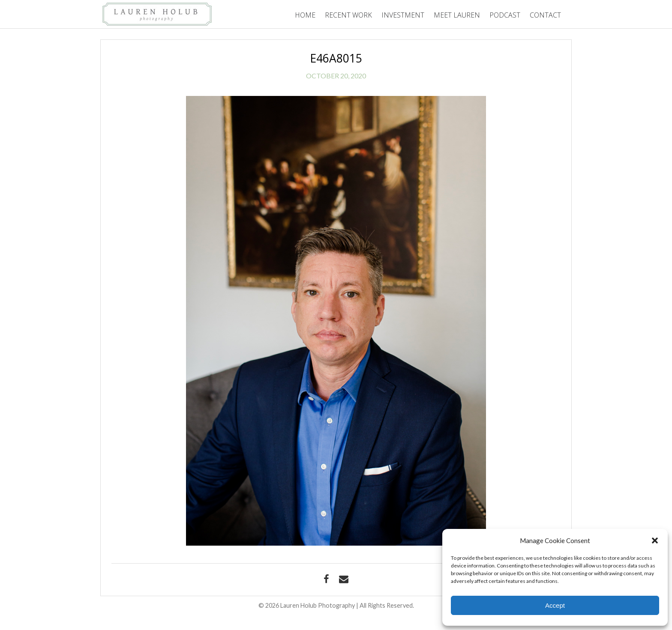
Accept (555, 605)
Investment (403, 15)
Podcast (505, 15)
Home (305, 15)
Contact (545, 15)
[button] (655, 540)
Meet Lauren (457, 15)
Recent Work (348, 15)
